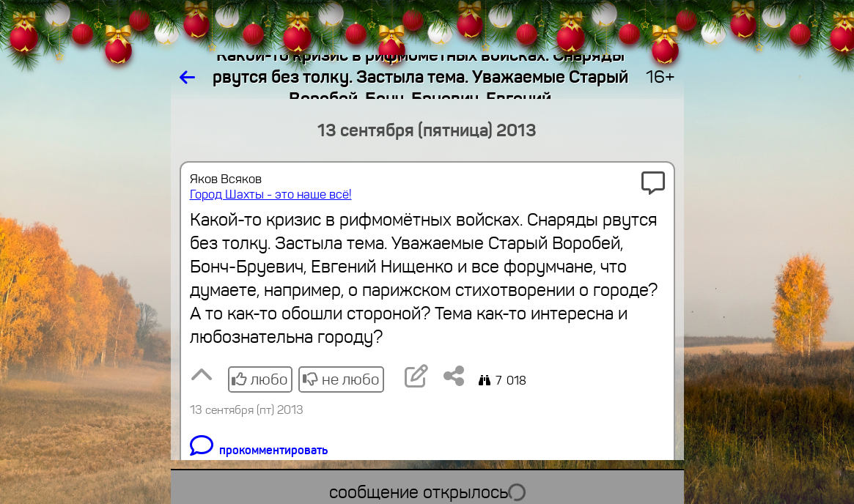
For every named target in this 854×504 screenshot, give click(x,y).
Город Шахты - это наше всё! (271, 194)
